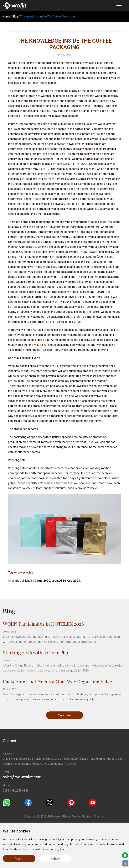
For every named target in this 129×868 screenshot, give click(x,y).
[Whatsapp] (7, 802)
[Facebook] (28, 802)
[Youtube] (93, 802)
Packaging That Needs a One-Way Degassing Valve (57, 681)
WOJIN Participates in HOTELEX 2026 (43, 624)
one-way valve (37, 345)
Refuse (55, 858)
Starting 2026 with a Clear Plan (36, 652)
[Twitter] (50, 802)
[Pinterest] (71, 802)
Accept (19, 858)
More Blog (65, 715)
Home (7, 17)
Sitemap (99, 817)
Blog (15, 17)
